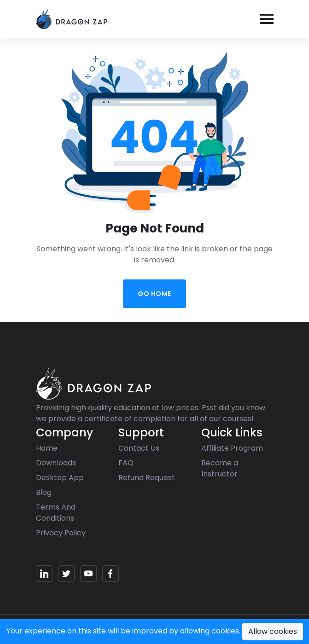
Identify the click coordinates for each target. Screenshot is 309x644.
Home (47, 448)
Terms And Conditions (56, 513)
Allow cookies (273, 631)
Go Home (154, 294)
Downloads (56, 463)
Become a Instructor (220, 468)
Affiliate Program (232, 448)
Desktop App (60, 478)
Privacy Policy (61, 533)
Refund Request (147, 478)
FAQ (126, 463)
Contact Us (139, 448)
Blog (44, 492)
